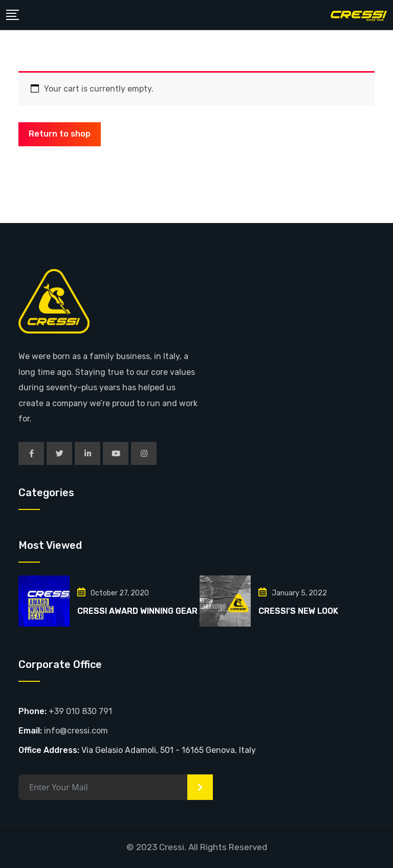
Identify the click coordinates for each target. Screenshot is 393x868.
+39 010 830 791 (80, 711)
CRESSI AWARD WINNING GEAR (137, 611)
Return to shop (60, 134)
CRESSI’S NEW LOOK (298, 611)
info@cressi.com (76, 731)
